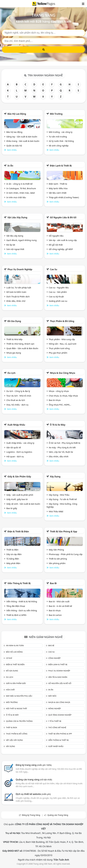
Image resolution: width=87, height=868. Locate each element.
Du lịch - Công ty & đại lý (18, 391)
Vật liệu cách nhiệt (58, 193)
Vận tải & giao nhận (58, 677)
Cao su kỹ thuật (56, 296)
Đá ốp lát (11, 245)
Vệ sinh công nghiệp (59, 146)
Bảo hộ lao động (17, 114)
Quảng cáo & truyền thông (19, 721)
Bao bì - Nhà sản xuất (59, 601)
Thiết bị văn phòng (58, 559)
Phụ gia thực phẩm (58, 353)
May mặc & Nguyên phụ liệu (19, 696)
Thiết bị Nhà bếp (14, 339)
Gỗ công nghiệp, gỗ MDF (61, 249)
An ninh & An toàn (15, 645)
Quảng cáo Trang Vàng (58, 815)
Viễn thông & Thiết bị (19, 583)
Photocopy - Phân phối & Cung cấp (66, 554)
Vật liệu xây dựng (17, 217)
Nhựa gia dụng (14, 353)
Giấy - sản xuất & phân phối (20, 495)
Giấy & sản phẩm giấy (19, 477)
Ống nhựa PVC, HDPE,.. (60, 405)
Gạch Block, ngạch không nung (22, 240)
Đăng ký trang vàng (34, 765)
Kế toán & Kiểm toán (16, 292)
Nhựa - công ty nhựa (59, 391)
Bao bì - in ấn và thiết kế (60, 606)
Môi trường (56, 114)
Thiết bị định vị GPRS (16, 615)
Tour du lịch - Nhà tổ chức (19, 396)
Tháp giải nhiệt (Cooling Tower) (64, 197)
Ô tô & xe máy (58, 425)
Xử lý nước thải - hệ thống (61, 141)
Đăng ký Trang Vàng (31, 815)
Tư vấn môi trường (58, 137)
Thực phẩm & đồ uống (62, 321)
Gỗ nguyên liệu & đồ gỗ (63, 217)
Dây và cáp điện (14, 554)
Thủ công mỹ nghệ (57, 727)
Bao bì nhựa (55, 400)
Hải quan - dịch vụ (15, 456)
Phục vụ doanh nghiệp (20, 269)
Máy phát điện (13, 563)
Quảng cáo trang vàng (34, 780)
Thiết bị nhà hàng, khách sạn (20, 344)
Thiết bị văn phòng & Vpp (64, 531)
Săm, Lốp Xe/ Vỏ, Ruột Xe (61, 452)
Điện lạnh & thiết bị (61, 166)
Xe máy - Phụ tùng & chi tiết (62, 447)
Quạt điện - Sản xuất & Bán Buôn (22, 348)
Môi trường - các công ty (61, 132)
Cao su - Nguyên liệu (59, 287)
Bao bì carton (55, 615)
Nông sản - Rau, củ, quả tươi (62, 344)
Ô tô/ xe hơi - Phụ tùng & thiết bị (64, 443)
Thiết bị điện (12, 550)
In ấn (10, 166)
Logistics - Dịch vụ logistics (19, 452)
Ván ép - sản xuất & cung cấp (63, 240)
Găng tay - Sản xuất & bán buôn (22, 137)
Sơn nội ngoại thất (15, 249)
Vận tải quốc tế (14, 447)
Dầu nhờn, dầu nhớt (59, 456)
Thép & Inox (11, 727)
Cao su (54, 269)
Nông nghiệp (55, 708)
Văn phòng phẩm (57, 563)
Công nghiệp (54, 658)
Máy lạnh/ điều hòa (58, 188)
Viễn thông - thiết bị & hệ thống (22, 601)
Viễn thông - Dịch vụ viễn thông (22, 610)
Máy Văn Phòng (56, 550)
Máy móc (52, 696)
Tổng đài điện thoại (16, 606)
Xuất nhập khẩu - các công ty (20, 443)
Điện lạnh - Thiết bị (58, 184)
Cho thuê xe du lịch (16, 400)
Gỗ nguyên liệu (56, 236)
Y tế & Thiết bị (55, 721)
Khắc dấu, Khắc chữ (16, 301)
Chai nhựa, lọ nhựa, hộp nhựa (63, 396)
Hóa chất (10, 690)
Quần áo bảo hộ (14, 146)
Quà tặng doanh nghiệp (60, 715)
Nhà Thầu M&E (56, 511)
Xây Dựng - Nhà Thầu (59, 495)
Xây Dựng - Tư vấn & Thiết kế (63, 499)
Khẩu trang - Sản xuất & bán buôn (23, 141)
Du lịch (11, 373)
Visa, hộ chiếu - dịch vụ (17, 405)
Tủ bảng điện (13, 559)
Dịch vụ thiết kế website (33, 794)
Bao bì (53, 583)
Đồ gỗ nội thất (56, 245)
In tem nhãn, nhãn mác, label (21, 193)
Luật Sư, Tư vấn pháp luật (19, 287)
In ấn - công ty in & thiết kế (19, 184)
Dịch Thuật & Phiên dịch (18, 296)
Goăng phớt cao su (58, 301)
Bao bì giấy (12, 508)
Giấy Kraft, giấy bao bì (17, 499)
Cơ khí (9, 658)
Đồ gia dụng (14, 321)
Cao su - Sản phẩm (58, 292)
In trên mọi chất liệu (16, 197)
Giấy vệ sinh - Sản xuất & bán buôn (23, 504)
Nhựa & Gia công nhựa (63, 373)
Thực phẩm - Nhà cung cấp (62, 339)
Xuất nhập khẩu (16, 425)
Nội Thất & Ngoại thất (16, 708)
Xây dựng (55, 477)
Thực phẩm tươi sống (59, 348)
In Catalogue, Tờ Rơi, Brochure (21, 188)
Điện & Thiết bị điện (18, 531)
